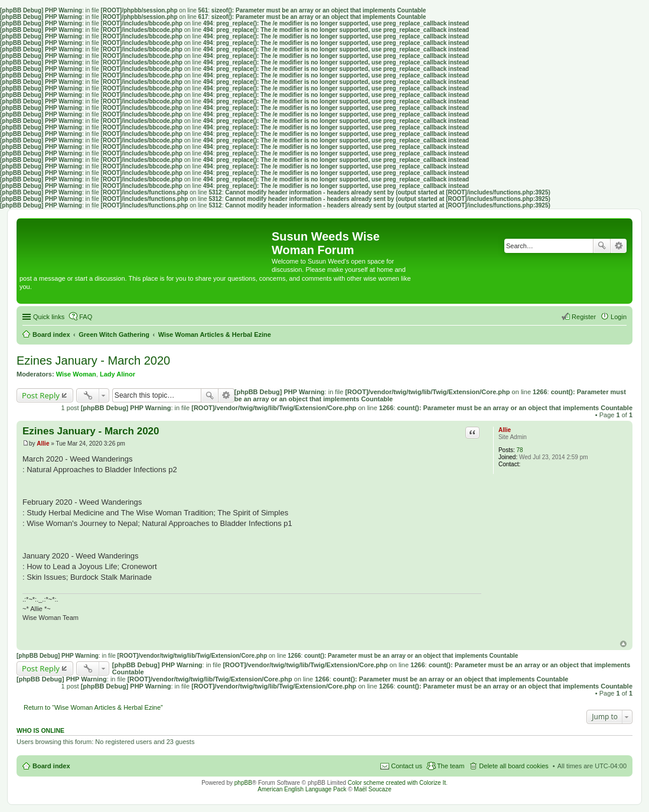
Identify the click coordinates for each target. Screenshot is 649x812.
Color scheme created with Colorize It (397, 783)
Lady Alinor (118, 374)
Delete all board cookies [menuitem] (513, 766)
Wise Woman (76, 374)
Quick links (49, 317)
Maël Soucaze (372, 789)
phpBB (243, 783)
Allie (505, 430)
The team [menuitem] (451, 766)
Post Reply (41, 395)
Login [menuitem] (619, 317)
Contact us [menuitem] (407, 766)
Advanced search (619, 246)
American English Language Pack (302, 789)
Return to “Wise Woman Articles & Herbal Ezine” (93, 707)
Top (623, 644)
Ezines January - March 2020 (93, 360)
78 (520, 450)
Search (602, 246)
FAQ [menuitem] (86, 317)
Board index (51, 766)
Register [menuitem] (584, 317)
